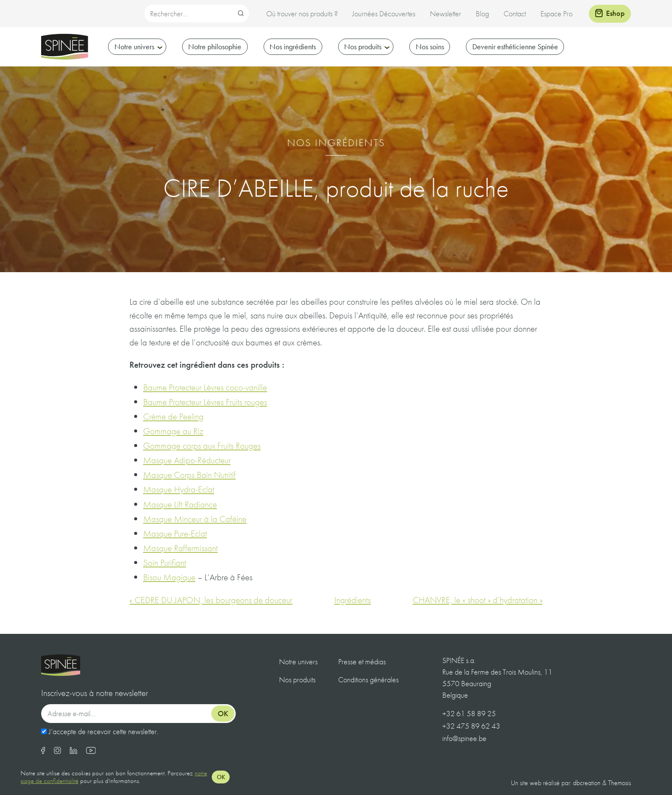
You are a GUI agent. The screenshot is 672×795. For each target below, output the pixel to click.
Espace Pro (556, 13)
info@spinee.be (464, 738)
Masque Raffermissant (180, 548)
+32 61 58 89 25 (469, 713)
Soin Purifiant (165, 562)
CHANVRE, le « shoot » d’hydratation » (478, 600)
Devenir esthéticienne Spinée (515, 46)
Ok (223, 713)
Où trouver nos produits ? (302, 13)
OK (221, 777)
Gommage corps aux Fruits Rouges (202, 445)
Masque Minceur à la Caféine (195, 519)
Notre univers (134, 46)
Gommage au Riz (173, 431)
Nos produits (363, 46)
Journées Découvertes (384, 13)
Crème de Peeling (173, 416)
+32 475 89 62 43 (471, 726)
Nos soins (430, 46)
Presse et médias (362, 661)
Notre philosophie (215, 46)
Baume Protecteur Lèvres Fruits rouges (205, 402)
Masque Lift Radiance (180, 504)
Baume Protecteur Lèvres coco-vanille (205, 387)
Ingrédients (352, 600)
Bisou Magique (169, 577)
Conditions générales (368, 679)
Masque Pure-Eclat (175, 533)
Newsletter (445, 13)
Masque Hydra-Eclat (179, 489)
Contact (515, 13)
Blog (482, 13)
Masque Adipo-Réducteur (187, 460)
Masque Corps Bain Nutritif (189, 475)
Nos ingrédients (293, 46)
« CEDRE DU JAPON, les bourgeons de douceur (211, 600)
